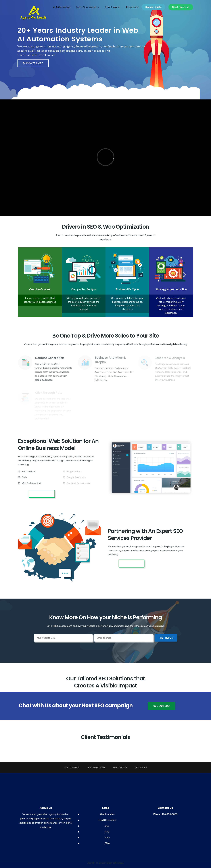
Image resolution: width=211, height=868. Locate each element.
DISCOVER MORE (33, 63)
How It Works (113, 7)
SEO (107, 826)
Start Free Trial (181, 7)
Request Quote (153, 7)
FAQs (107, 843)
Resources (132, 7)
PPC (107, 832)
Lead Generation (86, 7)
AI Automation (62, 7)
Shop (107, 838)
